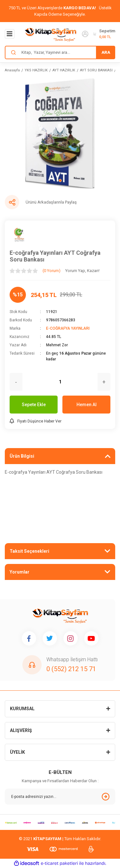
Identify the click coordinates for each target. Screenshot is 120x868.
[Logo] (51, 34)
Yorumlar (20, 572)
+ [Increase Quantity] (104, 382)
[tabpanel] (60, 133)
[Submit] (106, 797)
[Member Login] (85, 34)
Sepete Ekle (34, 405)
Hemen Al (87, 405)
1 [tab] (60, 181)
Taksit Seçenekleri (29, 551)
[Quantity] (60, 382)
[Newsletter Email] (60, 797)
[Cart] (104, 34)
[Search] (60, 52)
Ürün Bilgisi (22, 456)
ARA (106, 52)
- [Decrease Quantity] (16, 382)
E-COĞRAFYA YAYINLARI (68, 328)
